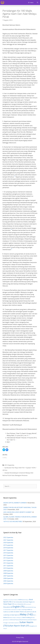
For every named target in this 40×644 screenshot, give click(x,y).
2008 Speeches (8, 573)
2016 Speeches (8, 553)
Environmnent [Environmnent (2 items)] (29, 607)
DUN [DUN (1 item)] (16, 604)
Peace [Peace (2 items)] (17, 620)
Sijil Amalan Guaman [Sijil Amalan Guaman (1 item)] (14, 623)
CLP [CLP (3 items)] (13, 602)
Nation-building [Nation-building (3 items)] (27, 617)
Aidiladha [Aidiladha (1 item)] (6, 600)
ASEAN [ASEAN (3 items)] (21, 600)
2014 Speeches (8, 558)
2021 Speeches (8, 540)
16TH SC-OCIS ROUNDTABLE (13, 521)
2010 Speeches (8, 568)
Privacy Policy (20, 637)
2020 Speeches (8, 543)
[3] (12, 249)
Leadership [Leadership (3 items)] (7, 615)
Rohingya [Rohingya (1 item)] (6, 623)
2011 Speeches (8, 566)
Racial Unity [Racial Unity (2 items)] (33, 620)
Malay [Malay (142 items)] (26, 614)
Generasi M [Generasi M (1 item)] (8, 610)
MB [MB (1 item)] (35, 615)
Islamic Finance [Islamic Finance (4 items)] (21, 612)
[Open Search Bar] (38, 3)
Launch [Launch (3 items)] (29, 612)
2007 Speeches (8, 576)
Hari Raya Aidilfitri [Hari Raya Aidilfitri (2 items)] (27, 610)
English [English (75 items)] (18, 607)
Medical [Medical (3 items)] (6, 617)
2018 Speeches (8, 548)
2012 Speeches (9, 465)
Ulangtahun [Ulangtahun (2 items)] (33, 626)
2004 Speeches (8, 583)
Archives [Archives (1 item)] (12, 600)
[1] (15, 176)
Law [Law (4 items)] (34, 612)
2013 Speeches (8, 560)
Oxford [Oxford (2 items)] (12, 620)
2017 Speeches (8, 550)
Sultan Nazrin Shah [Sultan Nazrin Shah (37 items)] (18, 626)
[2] (11, 229)
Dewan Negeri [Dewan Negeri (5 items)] (9, 604)
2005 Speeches (8, 581)
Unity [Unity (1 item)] (5, 628)
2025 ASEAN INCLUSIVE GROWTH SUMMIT (18, 512)
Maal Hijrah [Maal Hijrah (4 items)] (15, 615)
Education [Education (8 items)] (8, 607)
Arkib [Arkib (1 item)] (16, 600)
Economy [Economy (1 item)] (28, 604)
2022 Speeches (8, 537)
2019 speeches (8, 545)
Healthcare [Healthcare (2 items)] (7, 612)
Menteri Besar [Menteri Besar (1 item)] (13, 618)
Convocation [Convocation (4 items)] (20, 602)
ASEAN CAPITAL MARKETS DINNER (15, 503)
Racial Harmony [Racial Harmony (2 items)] (24, 620)
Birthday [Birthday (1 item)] (26, 600)
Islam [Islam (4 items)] (13, 612)
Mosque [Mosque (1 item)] (20, 618)
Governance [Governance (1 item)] (15, 610)
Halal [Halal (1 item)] (20, 610)
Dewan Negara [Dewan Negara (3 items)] (30, 602)
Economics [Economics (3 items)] (22, 604)
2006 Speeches (8, 578)
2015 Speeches (8, 555)
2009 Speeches (8, 571)
